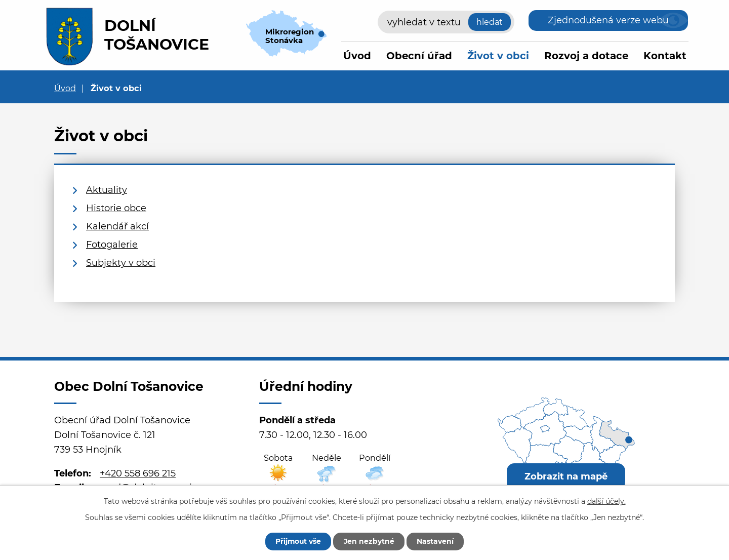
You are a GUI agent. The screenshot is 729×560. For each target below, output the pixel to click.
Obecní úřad (419, 56)
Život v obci (498, 56)
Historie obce (116, 208)
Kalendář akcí (117, 226)
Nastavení (437, 541)
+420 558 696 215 (138, 473)
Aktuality (107, 190)
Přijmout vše (297, 541)
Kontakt (665, 56)
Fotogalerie (112, 245)
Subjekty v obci (121, 263)
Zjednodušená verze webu (608, 20)
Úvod (357, 56)
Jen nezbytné (369, 541)
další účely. (606, 501)
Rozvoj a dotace (586, 56)
